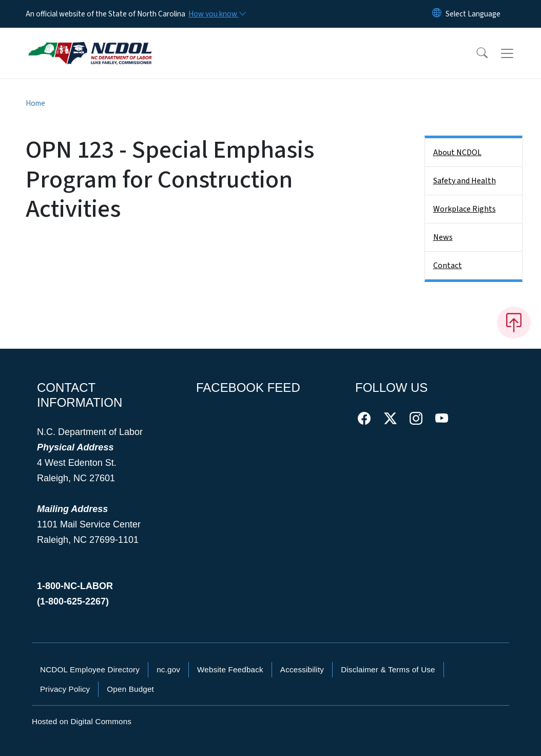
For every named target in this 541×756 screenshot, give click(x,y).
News (443, 237)
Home (35, 103)
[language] (473, 14)
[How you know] (217, 14)
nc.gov (168, 669)
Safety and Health (465, 181)
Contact (448, 266)
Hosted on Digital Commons (82, 721)
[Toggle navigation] (517, 53)
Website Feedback (230, 669)
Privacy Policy (65, 689)
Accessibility (302, 669)
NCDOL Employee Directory (90, 669)
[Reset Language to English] (437, 14)
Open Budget (130, 689)
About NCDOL (457, 153)
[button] (475, 53)
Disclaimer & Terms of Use (388, 669)
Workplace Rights (465, 209)
